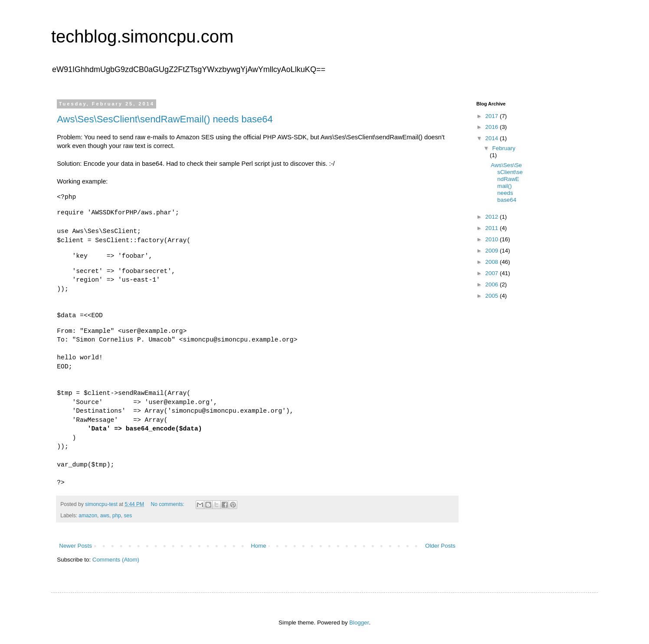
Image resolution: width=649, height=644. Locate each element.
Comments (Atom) (116, 560)
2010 (493, 239)
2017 (493, 116)
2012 (493, 217)
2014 (493, 138)
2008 (493, 262)
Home (259, 546)
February (504, 148)
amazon (88, 516)
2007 (493, 273)
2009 (493, 251)
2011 (493, 228)
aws (105, 516)
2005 (493, 296)
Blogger (359, 623)
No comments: (168, 504)
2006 (493, 284)
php (117, 516)
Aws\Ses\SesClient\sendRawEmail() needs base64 (165, 119)
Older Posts (440, 546)
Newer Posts (75, 546)
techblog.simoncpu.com (142, 36)
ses (128, 516)
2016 (493, 127)
